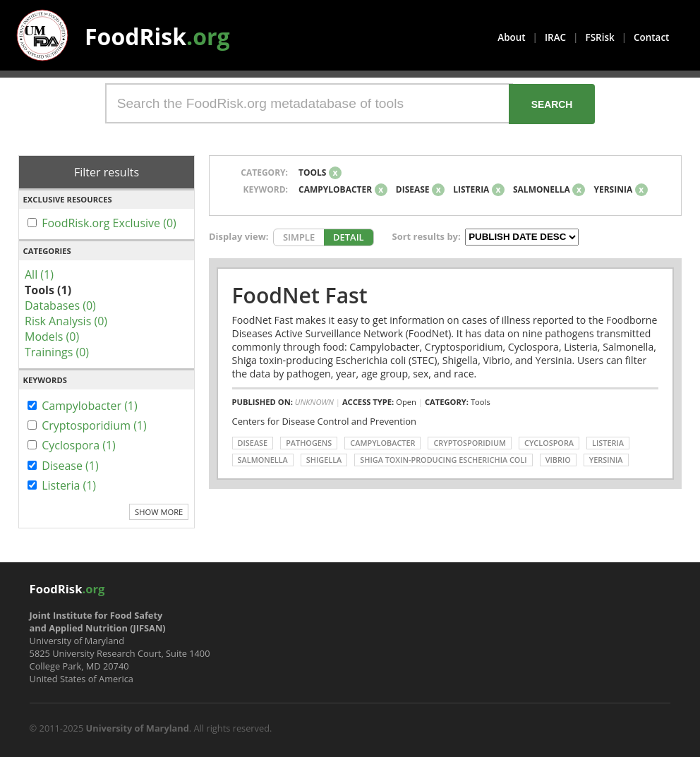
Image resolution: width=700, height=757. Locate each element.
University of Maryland (138, 728)
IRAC (555, 37)
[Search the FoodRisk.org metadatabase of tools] (309, 103)
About (511, 37)
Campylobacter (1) (90, 406)
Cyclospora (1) (79, 445)
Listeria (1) (69, 485)
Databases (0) (60, 305)
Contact (651, 37)
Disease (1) (70, 466)
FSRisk (600, 37)
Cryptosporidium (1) (94, 425)
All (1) (39, 274)
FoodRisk (157, 36)
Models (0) (52, 337)
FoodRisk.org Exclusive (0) (109, 223)
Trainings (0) (57, 352)
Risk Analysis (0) (66, 321)
